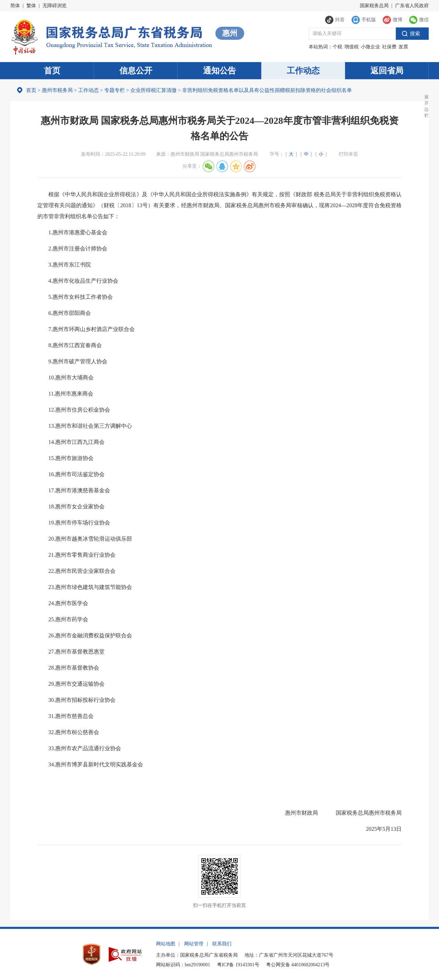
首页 (52, 71)
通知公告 (219, 71)
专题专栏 (115, 90)
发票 (403, 47)
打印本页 (348, 154)
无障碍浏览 (55, 6)
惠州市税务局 (57, 90)
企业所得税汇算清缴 (153, 90)
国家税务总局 (374, 6)
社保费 (389, 47)
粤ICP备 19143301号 (238, 965)
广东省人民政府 (412, 6)
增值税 (352, 47)
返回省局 (387, 71)
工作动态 (303, 71)
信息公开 (136, 71)
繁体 (31, 6)
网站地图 (166, 944)
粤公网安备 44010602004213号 (298, 965)
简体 (15, 6)
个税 (337, 47)
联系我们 (222, 944)
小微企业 (370, 47)
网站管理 (194, 944)
